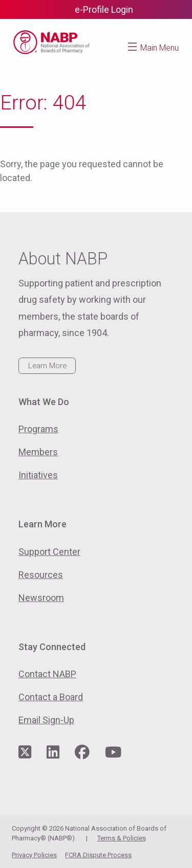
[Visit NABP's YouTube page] (113, 753)
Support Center (49, 552)
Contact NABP (47, 674)
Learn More (47, 366)
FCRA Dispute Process (98, 855)
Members (38, 452)
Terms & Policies (122, 838)
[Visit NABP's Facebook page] (82, 753)
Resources (41, 575)
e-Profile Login (104, 9)
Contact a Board (51, 697)
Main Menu (159, 48)
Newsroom (41, 598)
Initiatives (38, 475)
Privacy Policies (34, 855)
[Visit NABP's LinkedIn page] (53, 753)
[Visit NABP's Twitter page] (25, 753)
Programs (38, 429)
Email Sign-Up (46, 720)
